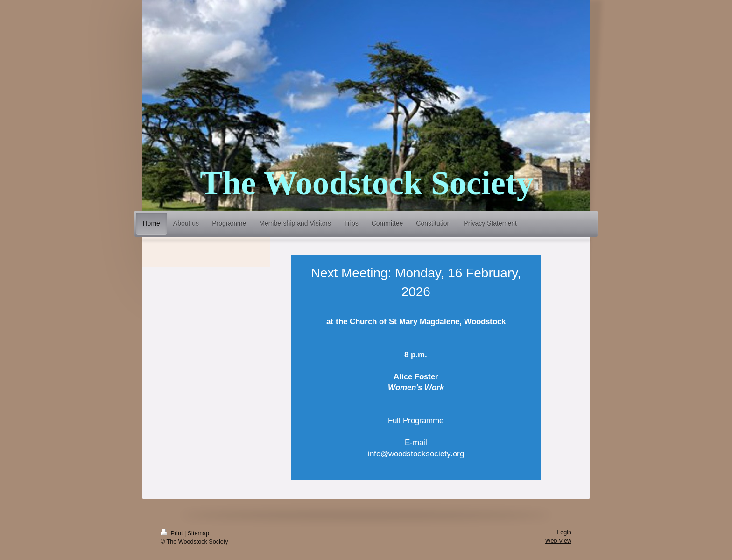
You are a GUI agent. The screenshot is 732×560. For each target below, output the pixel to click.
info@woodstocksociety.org (416, 454)
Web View (558, 541)
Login (564, 532)
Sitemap (198, 533)
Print (172, 533)
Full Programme (416, 421)
